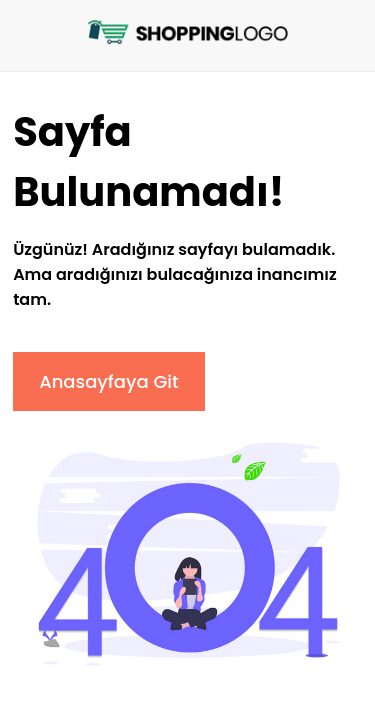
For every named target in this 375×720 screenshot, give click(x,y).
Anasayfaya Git (109, 381)
